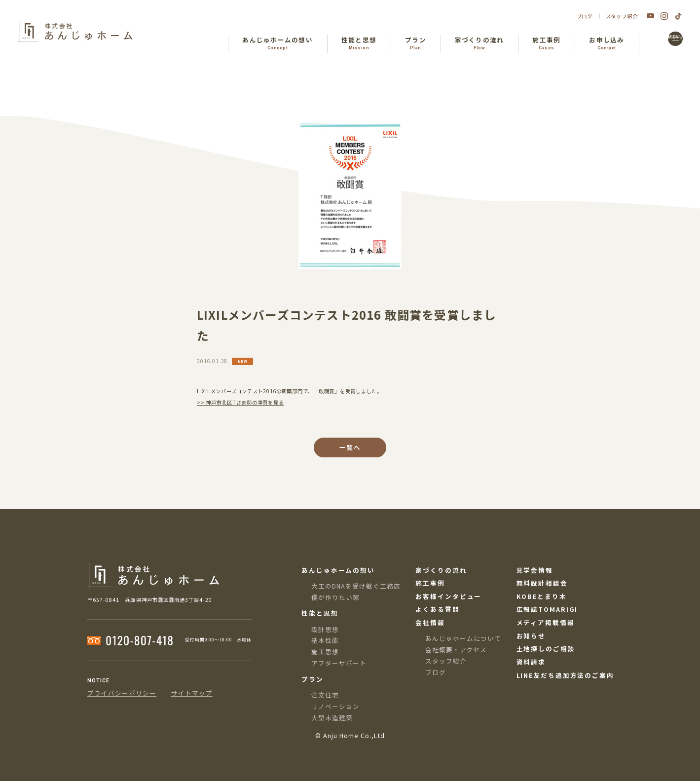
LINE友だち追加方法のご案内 (565, 676)
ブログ (585, 16)
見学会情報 (535, 571)
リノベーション (335, 706)
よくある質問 (437, 610)
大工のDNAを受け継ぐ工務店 (356, 586)
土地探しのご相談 (546, 649)
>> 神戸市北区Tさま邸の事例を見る (240, 402)
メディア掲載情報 (546, 623)
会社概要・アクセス (456, 650)
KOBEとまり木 (542, 597)
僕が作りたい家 (335, 597)
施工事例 (430, 583)
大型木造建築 (332, 718)
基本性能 (325, 640)
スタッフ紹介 (622, 16)
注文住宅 (325, 695)
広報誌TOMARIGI (547, 610)
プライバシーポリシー (122, 693)
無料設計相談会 (542, 583)
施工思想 (325, 651)
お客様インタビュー (448, 597)
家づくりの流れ (441, 571)
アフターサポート (339, 663)
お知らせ (531, 636)
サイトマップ (192, 693)
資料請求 (531, 662)
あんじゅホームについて (463, 638)
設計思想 (325, 629)
